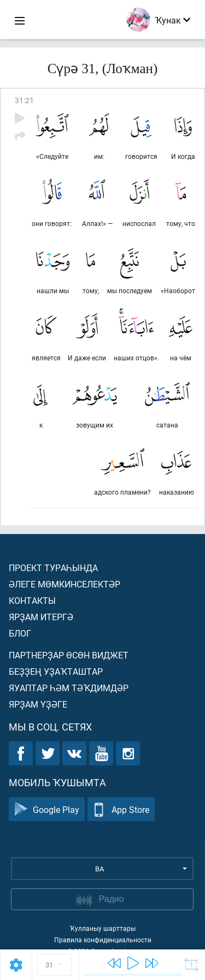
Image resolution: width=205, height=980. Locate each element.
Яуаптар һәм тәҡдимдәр (69, 688)
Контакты (32, 600)
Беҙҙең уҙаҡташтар (56, 671)
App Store (121, 809)
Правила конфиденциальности (103, 940)
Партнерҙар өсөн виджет (69, 655)
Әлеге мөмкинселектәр (65, 584)
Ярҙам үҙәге (38, 704)
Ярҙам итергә (41, 617)
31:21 (24, 100)
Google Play (47, 809)
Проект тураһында (53, 568)
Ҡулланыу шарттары (102, 928)
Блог (20, 633)
